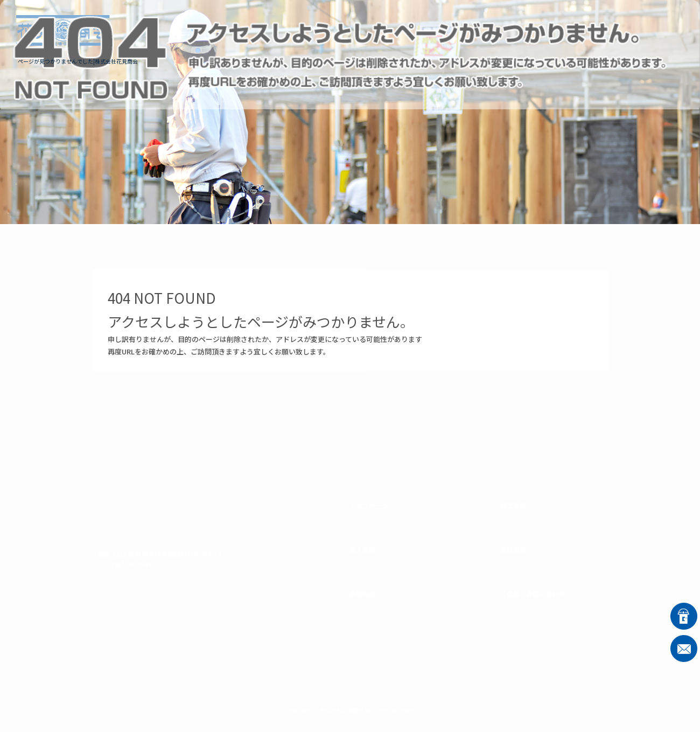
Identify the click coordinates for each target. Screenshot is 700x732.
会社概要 (552, 30)
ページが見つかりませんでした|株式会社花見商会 (78, 61)
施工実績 (493, 30)
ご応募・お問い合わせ (630, 30)
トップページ (307, 30)
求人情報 (374, 30)
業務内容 (433, 30)
